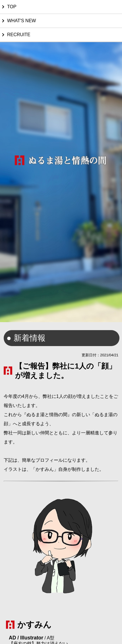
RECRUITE (19, 35)
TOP (12, 7)
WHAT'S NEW (21, 21)
